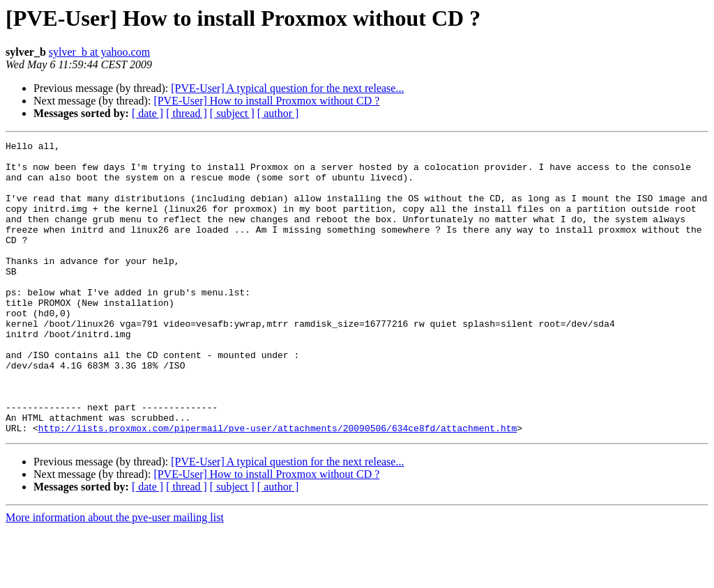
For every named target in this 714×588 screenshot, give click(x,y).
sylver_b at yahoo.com (99, 52)
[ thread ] (187, 113)
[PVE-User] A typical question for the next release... (287, 88)
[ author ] (278, 113)
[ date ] (147, 113)
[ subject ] (232, 113)
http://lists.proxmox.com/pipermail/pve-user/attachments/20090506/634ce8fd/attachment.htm (278, 486)
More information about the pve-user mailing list (115, 576)
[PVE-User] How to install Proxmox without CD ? (266, 101)
